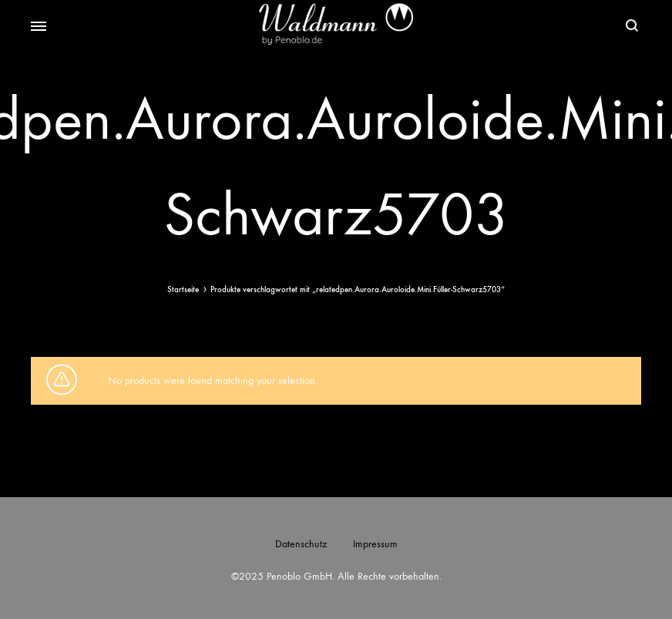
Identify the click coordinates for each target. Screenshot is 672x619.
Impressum (375, 544)
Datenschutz (301, 544)
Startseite (183, 289)
